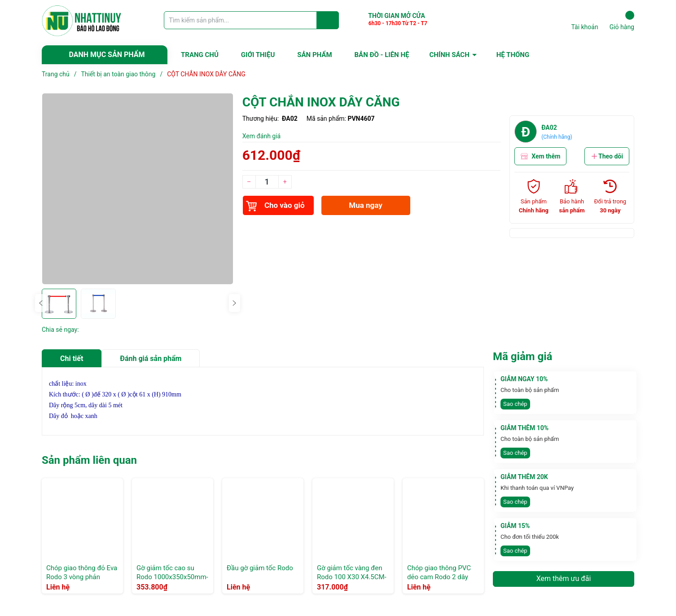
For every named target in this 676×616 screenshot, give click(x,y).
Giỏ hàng (622, 21)
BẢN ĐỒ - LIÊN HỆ (382, 55)
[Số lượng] (267, 182)
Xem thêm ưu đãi (564, 579)
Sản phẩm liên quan (89, 460)
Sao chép (515, 404)
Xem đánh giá (262, 136)
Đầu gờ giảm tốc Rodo (260, 568)
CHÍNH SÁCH (449, 55)
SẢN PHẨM (314, 55)
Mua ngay (366, 205)
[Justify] (328, 20)
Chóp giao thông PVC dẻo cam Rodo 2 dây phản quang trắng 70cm (443, 577)
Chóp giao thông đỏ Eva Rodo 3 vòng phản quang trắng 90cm (82, 577)
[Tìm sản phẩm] (251, 20)
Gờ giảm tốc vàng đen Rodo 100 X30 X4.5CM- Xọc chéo (352, 577)
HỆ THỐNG (513, 55)
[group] (138, 189)
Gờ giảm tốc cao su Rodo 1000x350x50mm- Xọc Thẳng (172, 577)
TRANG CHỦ (200, 55)
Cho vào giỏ (275, 206)
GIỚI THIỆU (258, 55)
